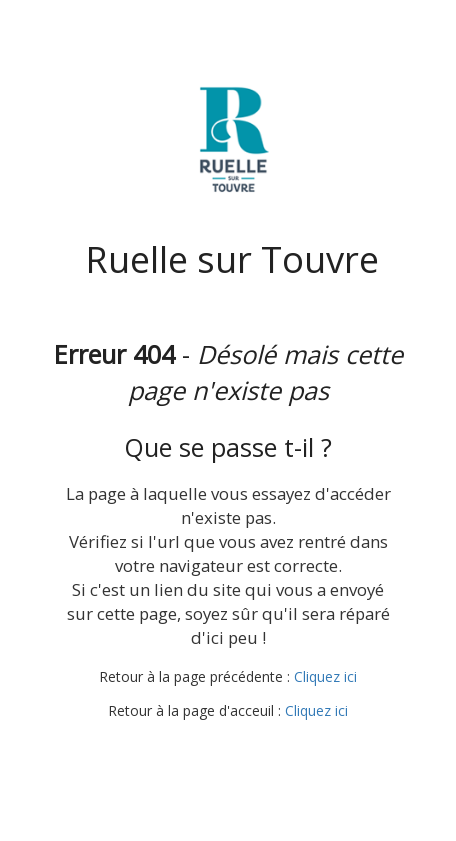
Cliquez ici (325, 676)
